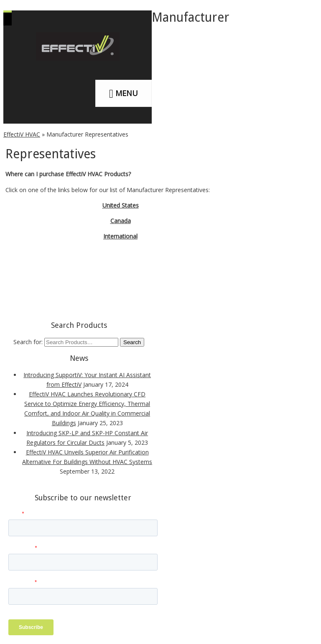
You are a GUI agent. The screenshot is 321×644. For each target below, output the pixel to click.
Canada (121, 221)
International (120, 236)
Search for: (28, 342)
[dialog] (305, 627)
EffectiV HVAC (22, 134)
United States (121, 205)
